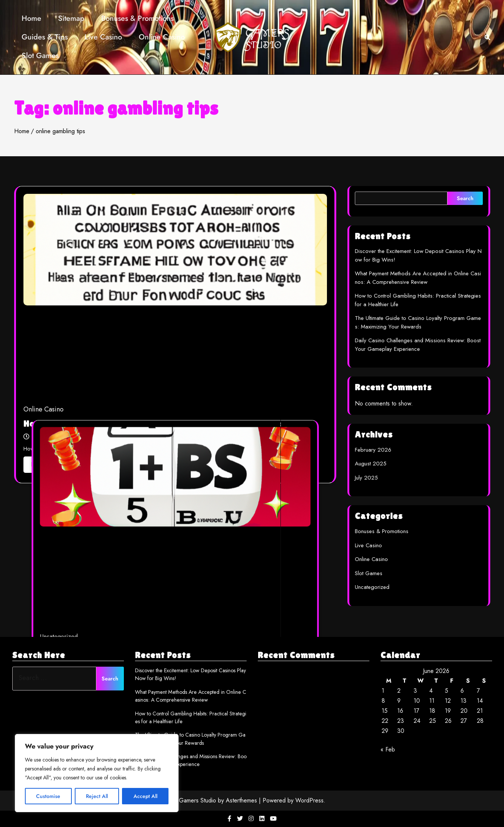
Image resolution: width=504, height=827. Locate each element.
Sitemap (71, 18)
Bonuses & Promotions (137, 18)
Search (465, 198)
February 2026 (373, 450)
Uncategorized (103, 611)
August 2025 (371, 464)
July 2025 (366, 478)
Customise (48, 796)
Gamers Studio (198, 800)
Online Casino (162, 37)
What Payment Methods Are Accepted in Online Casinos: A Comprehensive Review (418, 278)
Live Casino (103, 37)
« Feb (388, 749)
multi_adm (130, 633)
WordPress (309, 800)
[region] (97, 773)
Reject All (97, 796)
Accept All (145, 796)
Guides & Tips (45, 37)
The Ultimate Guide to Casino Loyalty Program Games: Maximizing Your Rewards (418, 322)
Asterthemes (241, 800)
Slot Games (40, 56)
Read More (49, 464)
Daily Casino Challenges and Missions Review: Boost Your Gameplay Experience (418, 345)
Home (31, 18)
